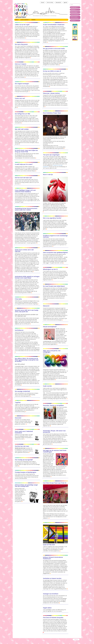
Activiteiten (73, 10)
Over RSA (73, 20)
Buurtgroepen (74, 7)
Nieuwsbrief (58, 2)
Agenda (65, 2)
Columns (33, 20)
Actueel (43, 2)
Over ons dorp (50, 2)
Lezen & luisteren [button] (25, 20)
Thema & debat (74, 12)
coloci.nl (76, 639)
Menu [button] (17, 20)
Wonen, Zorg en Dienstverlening (75, 17)
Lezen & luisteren (75, 14)
